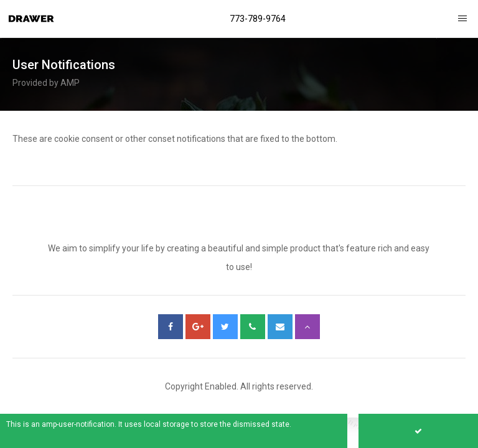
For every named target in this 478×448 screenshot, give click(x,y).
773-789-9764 (258, 19)
